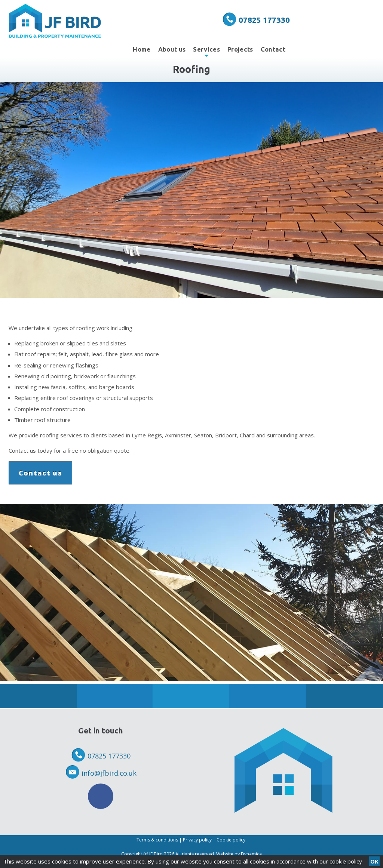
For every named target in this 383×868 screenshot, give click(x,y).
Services (206, 52)
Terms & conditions (157, 840)
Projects (240, 49)
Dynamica (251, 854)
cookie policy (346, 861)
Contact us (41, 473)
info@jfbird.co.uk (109, 773)
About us (172, 49)
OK (374, 861)
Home (142, 49)
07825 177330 (264, 20)
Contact (273, 49)
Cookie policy (231, 840)
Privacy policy (197, 840)
